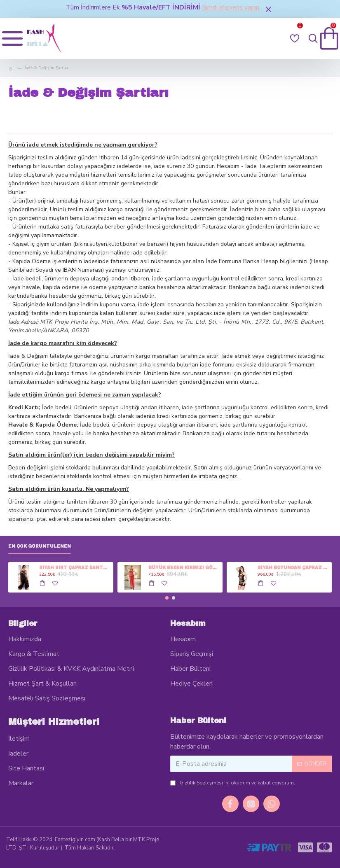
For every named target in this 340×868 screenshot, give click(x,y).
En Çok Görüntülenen (40, 546)
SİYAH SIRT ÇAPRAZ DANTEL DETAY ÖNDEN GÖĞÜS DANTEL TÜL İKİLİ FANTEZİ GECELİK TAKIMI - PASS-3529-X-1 (75, 568)
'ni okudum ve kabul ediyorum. (233, 783)
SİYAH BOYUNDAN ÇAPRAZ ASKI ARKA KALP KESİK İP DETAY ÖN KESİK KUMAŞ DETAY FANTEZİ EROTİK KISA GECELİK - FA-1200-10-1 (293, 568)
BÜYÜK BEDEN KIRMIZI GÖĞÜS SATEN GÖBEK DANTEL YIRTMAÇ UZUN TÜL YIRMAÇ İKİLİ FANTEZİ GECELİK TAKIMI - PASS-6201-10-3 (184, 568)
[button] (167, 598)
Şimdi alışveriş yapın (231, 7)
